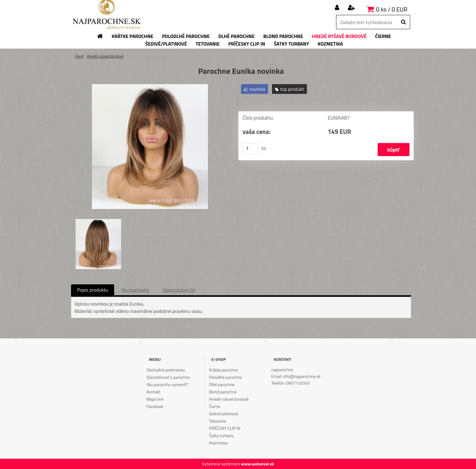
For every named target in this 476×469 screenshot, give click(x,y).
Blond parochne (223, 392)
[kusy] (250, 149)
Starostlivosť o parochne (168, 377)
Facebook (155, 406)
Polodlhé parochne (226, 377)
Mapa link (155, 399)
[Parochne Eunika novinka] (150, 87)
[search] (403, 22)
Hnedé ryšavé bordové (105, 56)
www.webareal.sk (258, 464)
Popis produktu (93, 290)
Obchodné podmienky (166, 370)
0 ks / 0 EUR (392, 9)
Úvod (79, 56)
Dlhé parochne (222, 384)
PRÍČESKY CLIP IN (225, 428)
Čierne (215, 406)
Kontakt (153, 392)
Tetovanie (218, 421)
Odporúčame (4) (179, 290)
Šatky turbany (221, 435)
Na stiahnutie (135, 290)
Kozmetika (218, 443)
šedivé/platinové (224, 414)
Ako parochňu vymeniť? (167, 384)
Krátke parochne (224, 370)
